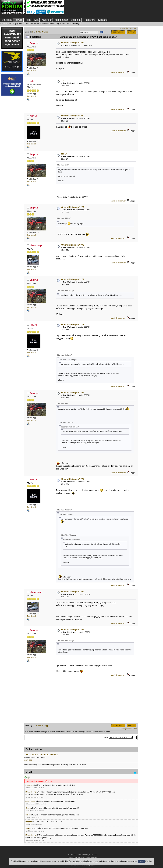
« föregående (126, 28)
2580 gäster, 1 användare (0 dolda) (41, 755)
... (35, 32)
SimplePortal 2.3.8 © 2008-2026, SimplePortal (83, 855)
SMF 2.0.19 (72, 857)
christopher (30, 801)
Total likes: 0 (32, 71)
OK (141, 861)
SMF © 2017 (81, 857)
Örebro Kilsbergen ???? (73, 43)
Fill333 (33, 116)
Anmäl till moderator (118, 72)
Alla (39, 32)
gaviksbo (28, 760)
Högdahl (29, 821)
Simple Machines (91, 857)
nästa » (134, 28)
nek (32, 81)
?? (62, 81)
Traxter (28, 815)
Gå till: (107, 737)
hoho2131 (29, 785)
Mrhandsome (31, 792)
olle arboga (36, 245)
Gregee (28, 808)
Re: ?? (64, 154)
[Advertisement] (12, 145)
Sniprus (34, 43)
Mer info (149, 861)
